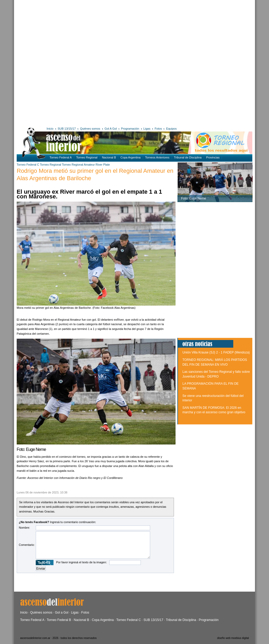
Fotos (158, 129)
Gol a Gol (62, 613)
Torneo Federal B (59, 620)
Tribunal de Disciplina (188, 157)
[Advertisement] (71, 62)
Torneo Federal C (28, 165)
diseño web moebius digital (233, 638)
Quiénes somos (90, 129)
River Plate (103, 165)
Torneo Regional (87, 157)
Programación (130, 129)
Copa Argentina (131, 157)
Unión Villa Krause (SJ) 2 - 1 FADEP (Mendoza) (216, 352)
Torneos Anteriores (157, 157)
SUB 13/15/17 (67, 129)
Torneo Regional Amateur (78, 165)
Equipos (171, 129)
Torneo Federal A (61, 157)
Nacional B (109, 157)
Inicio (50, 129)
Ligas (147, 129)
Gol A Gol (111, 129)
